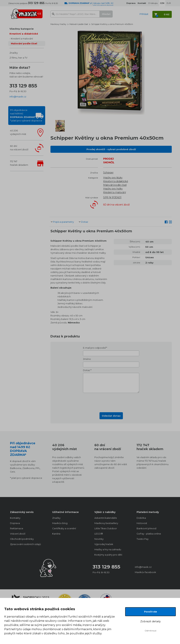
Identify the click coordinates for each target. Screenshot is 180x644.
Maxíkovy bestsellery (106, 523)
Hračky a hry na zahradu (108, 549)
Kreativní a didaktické (24, 34)
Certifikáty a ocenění (64, 528)
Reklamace (17, 528)
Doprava (15, 523)
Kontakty (15, 518)
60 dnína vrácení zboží (19, 148)
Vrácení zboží (18, 534)
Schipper (108, 173)
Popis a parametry (63, 222)
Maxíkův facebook (145, 572)
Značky (14, 53)
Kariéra (56, 534)
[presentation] (111, 402)
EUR (169, 3)
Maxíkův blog (60, 523)
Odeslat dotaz (111, 416)
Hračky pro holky (113, 189)
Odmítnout (151, 631)
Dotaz (85, 222)
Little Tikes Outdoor (106, 528)
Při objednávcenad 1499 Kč (26, 115)
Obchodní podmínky (22, 539)
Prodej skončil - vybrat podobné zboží (111, 149)
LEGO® (99, 534)
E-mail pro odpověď (94, 348)
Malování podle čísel (24, 43)
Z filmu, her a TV (18, 58)
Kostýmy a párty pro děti (108, 555)
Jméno (87, 359)
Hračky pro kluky (113, 178)
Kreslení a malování (22, 39)
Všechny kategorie (22, 29)
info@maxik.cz (18, 97)
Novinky (99, 539)
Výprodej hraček (104, 544)
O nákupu (153, 3)
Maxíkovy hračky (58, 24)
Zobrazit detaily (150, 621)
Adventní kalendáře (106, 518)
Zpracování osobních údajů (25, 544)
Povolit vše (151, 612)
